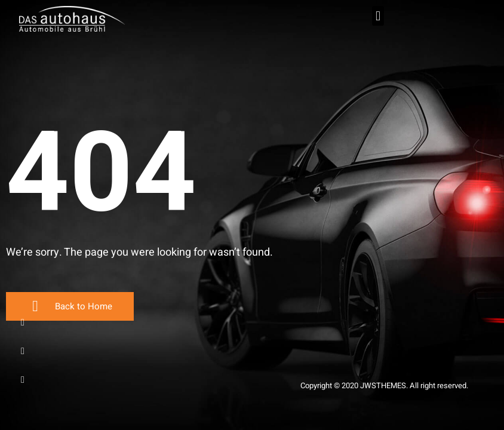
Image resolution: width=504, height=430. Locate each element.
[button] (378, 16)
